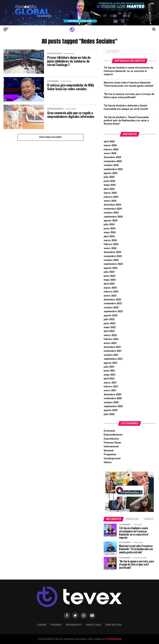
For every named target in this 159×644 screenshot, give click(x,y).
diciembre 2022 (112, 300)
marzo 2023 (110, 288)
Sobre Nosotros (114, 625)
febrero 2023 (111, 292)
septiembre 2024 (113, 217)
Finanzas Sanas (112, 443)
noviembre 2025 (113, 161)
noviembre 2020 (113, 398)
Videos (108, 462)
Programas (110, 454)
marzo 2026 (110, 145)
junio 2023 (109, 276)
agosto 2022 (111, 316)
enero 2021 (110, 390)
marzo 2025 (110, 193)
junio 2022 (109, 323)
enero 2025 (110, 201)
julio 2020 (109, 414)
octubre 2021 (111, 355)
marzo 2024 (110, 240)
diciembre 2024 (112, 205)
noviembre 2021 (113, 351)
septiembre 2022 (113, 311)
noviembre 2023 (113, 256)
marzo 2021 (110, 383)
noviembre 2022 (113, 304)
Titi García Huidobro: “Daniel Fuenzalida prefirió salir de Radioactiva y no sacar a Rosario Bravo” (126, 121)
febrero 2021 (111, 387)
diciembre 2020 (112, 395)
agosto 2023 (111, 268)
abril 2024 (109, 237)
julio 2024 (109, 225)
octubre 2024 (111, 213)
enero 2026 (110, 153)
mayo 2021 (110, 375)
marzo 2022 (110, 335)
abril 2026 (109, 142)
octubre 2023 (111, 260)
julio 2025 (109, 177)
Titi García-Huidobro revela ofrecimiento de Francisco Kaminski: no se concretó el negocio (128, 71)
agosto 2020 (111, 410)
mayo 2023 (110, 280)
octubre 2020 (111, 402)
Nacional (109, 451)
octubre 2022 (111, 308)
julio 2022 (109, 319)
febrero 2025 (111, 197)
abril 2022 (109, 331)
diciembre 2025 (112, 157)
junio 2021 (109, 371)
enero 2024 (110, 248)
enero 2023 (110, 296)
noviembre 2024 (113, 209)
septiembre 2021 (113, 359)
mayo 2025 (110, 185)
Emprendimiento (113, 435)
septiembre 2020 (113, 406)
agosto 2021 (111, 363)
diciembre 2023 (112, 252)
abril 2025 (109, 189)
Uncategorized (112, 459)
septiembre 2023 (113, 264)
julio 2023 (109, 272)
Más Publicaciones (50, 137)
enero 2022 (110, 343)
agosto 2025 (111, 173)
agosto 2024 (111, 221)
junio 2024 (109, 229)
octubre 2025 (111, 165)
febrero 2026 (111, 150)
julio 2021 (109, 367)
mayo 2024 (110, 232)
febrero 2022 (111, 339)
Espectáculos (111, 439)
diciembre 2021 (112, 347)
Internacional (111, 447)
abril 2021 (109, 379)
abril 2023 (109, 284)
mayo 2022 (110, 327)
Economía (109, 431)
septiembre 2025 (113, 169)
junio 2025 (109, 181)
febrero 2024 (111, 244)
